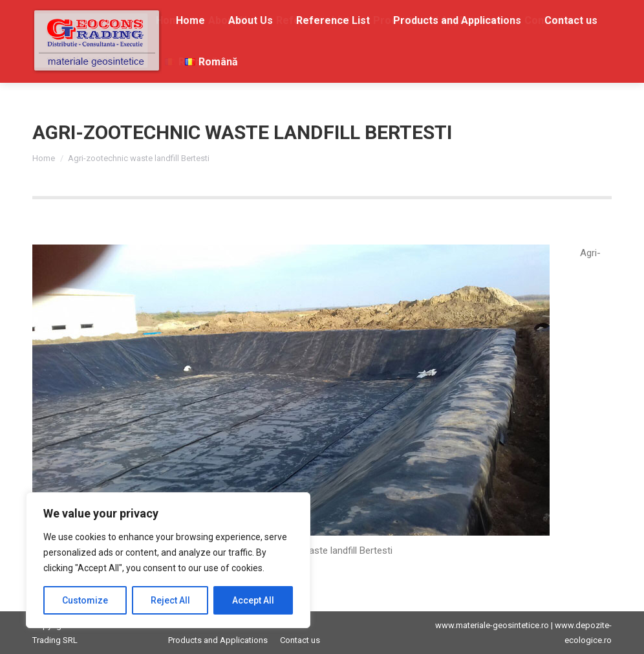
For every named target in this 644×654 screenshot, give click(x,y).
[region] (168, 560)
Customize (85, 600)
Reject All (170, 600)
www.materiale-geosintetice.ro (492, 625)
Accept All (253, 600)
